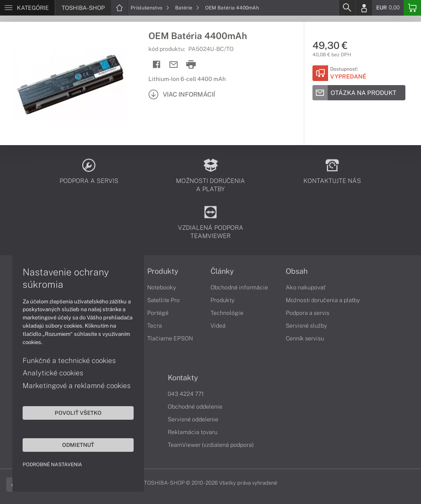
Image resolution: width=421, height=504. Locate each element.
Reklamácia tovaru (193, 432)
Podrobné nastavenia (52, 465)
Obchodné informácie (239, 287)
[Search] (347, 8)
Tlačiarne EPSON (170, 338)
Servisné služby (306, 326)
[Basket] (412, 8)
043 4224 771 (186, 394)
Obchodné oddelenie (195, 407)
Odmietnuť (78, 445)
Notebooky (162, 287)
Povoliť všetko (78, 413)
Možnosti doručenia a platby (323, 300)
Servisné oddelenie (193, 419)
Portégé (158, 313)
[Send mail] (174, 65)
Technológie (227, 313)
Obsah (297, 271)
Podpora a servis (308, 313)
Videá (218, 326)
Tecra (155, 326)
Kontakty (183, 378)
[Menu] (27, 8)
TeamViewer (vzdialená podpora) (211, 445)
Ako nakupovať (306, 287)
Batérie (187, 8)
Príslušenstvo (150, 8)
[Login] (364, 8)
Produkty (163, 271)
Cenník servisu (305, 338)
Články (222, 271)
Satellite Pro (163, 300)
